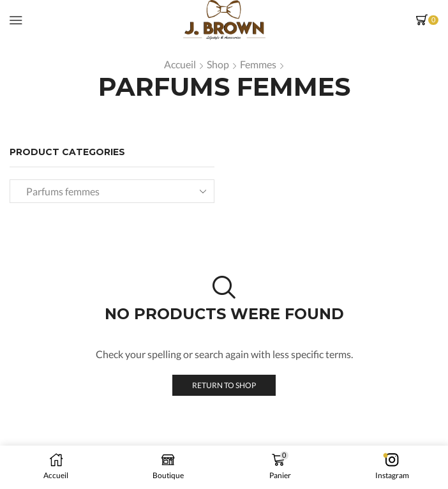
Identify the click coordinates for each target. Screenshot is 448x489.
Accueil (180, 64)
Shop (218, 64)
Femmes (258, 64)
